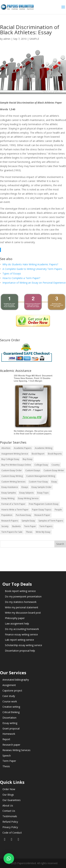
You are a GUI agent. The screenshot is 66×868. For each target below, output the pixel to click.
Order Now (9, 789)
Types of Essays (12, 273)
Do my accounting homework (22, 629)
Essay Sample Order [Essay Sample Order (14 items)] (42, 487)
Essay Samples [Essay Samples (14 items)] (9, 493)
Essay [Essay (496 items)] (54, 482)
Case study (9, 696)
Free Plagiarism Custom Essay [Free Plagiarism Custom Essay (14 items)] (44, 504)
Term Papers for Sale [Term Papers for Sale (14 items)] (12, 532)
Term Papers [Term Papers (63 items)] (46, 526)
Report (6, 739)
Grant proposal (11, 728)
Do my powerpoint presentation (23, 596)
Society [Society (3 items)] (5, 526)
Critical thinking (11, 712)
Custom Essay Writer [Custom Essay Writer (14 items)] (54, 470)
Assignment (9, 685)
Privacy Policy (10, 827)
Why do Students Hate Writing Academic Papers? (30, 264)
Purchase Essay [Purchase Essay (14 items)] (23, 515)
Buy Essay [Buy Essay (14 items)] (28, 459)
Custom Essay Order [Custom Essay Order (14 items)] (12, 470)
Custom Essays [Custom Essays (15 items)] (33, 470)
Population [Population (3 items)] (7, 515)
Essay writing (10, 723)
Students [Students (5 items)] (16, 526)
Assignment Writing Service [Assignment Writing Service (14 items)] (15, 454)
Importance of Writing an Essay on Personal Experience (34, 283)
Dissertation (9, 718)
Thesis (6, 766)
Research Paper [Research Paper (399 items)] (42, 515)
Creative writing (11, 707)
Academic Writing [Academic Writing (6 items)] (44, 448)
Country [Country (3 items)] (56, 465)
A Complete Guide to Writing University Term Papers (32, 269)
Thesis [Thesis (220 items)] (29, 532)
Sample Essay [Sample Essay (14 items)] (28, 521)
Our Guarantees (12, 800)
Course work (10, 701)
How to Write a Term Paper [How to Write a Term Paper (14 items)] (15, 510)
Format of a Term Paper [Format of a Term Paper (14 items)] (13, 504)
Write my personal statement (22, 607)
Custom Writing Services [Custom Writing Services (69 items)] (13, 482)
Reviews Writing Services (16, 750)
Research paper (11, 745)
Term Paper (9, 761)
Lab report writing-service (19, 640)
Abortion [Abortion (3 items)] (6, 448)
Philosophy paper (15, 618)
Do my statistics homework (21, 602)
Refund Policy (10, 822)
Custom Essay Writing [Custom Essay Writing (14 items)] (12, 476)
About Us (8, 805)
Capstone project (12, 691)
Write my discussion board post (23, 613)
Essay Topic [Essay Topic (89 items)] (43, 493)
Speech (7, 756)
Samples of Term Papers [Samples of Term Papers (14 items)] (51, 521)
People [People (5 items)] (58, 510)
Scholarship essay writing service (23, 645)
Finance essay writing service (21, 634)
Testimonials (10, 816)
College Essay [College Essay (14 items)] (41, 465)
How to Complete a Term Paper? (21, 278)
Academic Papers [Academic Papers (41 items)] (23, 448)
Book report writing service (20, 591)
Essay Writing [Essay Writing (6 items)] (8, 498)
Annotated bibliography (16, 680)
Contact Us (9, 811)
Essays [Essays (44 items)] (25, 487)
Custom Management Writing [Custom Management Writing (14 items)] (41, 476)
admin (7, 39)
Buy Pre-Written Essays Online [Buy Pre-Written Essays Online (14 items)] (16, 465)
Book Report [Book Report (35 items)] (38, 454)
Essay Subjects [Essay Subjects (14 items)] (26, 493)
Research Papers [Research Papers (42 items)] (10, 521)
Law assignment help (17, 624)
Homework (9, 734)
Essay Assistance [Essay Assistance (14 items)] (10, 487)
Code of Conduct (12, 833)
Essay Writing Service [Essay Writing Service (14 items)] (28, 498)
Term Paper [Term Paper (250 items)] (30, 526)
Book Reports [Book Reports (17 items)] (55, 454)
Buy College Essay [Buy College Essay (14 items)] (10, 459)
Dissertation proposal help (20, 651)
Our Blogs (8, 795)
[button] (9, 859)
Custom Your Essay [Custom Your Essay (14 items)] (38, 482)
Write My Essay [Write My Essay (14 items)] (43, 532)
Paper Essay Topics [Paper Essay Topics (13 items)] (42, 510)
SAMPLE (34, 39)
